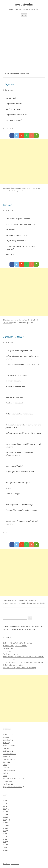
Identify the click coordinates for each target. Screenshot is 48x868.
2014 (4, 834)
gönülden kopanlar (27, 600)
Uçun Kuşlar (7, 651)
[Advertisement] (24, 45)
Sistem (5, 776)
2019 (4, 820)
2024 (4, 806)
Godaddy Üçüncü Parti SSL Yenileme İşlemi (17, 643)
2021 (4, 814)
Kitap (5, 762)
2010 (4, 845)
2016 (4, 828)
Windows (6, 781)
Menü (24, 15)
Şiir (4, 773)
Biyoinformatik (8, 746)
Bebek (5, 737)
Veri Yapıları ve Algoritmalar (12, 779)
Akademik (6, 735)
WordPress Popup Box (11, 654)
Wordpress (7, 784)
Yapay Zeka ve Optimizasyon (13, 787)
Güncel (5, 757)
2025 (4, 803)
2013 (4, 836)
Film (4, 748)
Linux (5, 768)
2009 (4, 847)
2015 (4, 831)
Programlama (7, 770)
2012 (4, 839)
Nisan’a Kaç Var (8, 648)
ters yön (27, 320)
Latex (5, 765)
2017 (4, 825)
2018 (4, 823)
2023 (4, 809)
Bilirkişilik (6, 743)
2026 (4, 801)
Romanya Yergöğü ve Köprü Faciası (15, 646)
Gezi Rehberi (7, 751)
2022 (4, 812)
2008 (4, 850)
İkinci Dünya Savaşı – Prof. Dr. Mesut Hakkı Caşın (19, 668)
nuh (22, 320)
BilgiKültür (6, 740)
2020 (4, 817)
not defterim (24, 5)
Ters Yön (7, 205)
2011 (4, 842)
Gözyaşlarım (9, 84)
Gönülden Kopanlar (15, 188)
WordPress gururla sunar (11, 864)
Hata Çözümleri (8, 759)
